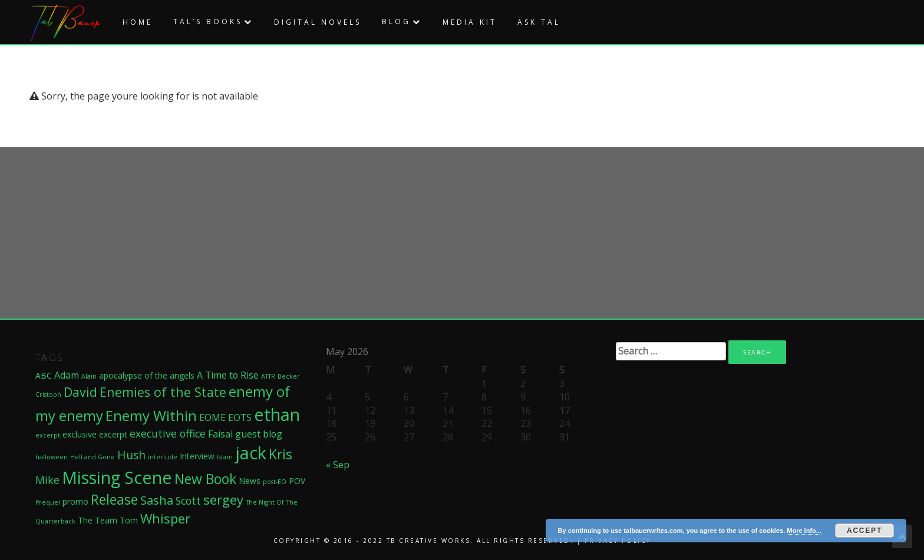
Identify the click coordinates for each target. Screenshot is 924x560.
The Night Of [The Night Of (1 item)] (265, 502)
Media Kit (470, 22)
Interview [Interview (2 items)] (197, 456)
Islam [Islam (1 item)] (225, 457)
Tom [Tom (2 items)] (129, 520)
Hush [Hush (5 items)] (131, 455)
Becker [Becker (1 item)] (289, 376)
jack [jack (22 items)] (251, 453)
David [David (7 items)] (80, 392)
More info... (804, 531)
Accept (864, 531)
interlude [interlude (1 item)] (163, 457)
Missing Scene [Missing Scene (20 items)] (117, 477)
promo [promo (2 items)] (75, 501)
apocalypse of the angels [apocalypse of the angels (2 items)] (147, 375)
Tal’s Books (208, 21)
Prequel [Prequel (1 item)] (48, 502)
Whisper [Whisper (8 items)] (165, 518)
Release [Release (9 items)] (114, 499)
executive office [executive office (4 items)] (168, 433)
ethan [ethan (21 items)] (277, 414)
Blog (396, 21)
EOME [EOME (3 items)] (212, 417)
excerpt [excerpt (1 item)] (48, 435)
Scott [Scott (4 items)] (188, 501)
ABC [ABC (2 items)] (44, 375)
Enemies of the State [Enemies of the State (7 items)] (163, 392)
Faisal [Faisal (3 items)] (220, 434)
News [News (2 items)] (250, 481)
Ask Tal (539, 22)
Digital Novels (318, 22)
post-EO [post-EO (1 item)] (275, 482)
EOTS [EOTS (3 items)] (240, 417)
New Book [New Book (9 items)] (205, 479)
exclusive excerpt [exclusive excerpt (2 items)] (95, 434)
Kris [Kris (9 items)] (280, 454)
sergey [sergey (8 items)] (223, 499)
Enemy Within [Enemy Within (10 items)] (151, 416)
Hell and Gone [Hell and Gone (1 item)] (93, 457)
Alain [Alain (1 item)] (89, 376)
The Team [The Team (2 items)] (98, 520)
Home (138, 22)
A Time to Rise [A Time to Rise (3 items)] (228, 375)
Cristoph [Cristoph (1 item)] (48, 395)
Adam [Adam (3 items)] (67, 375)
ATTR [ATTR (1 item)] (268, 376)
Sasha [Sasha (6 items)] (157, 500)
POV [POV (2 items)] (297, 481)
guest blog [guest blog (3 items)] (259, 434)
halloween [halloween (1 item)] (52, 457)
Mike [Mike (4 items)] (47, 480)
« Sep (338, 465)
